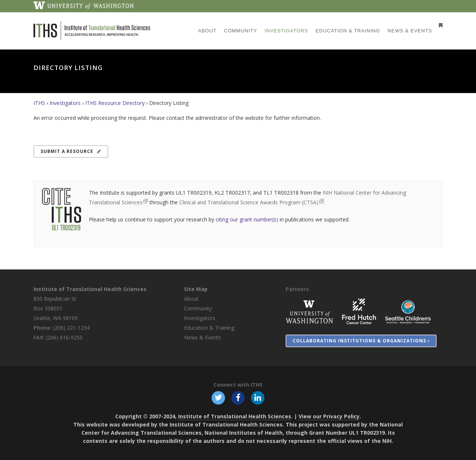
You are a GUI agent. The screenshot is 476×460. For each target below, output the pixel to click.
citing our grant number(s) (247, 219)
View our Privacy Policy (329, 416)
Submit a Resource (71, 151)
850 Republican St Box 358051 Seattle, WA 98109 (56, 308)
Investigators (65, 103)
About (191, 299)
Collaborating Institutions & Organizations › (361, 341)
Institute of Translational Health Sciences (90, 289)
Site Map (196, 289)
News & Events (202, 337)
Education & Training (209, 328)
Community (198, 308)
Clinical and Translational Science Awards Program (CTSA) (249, 202)
